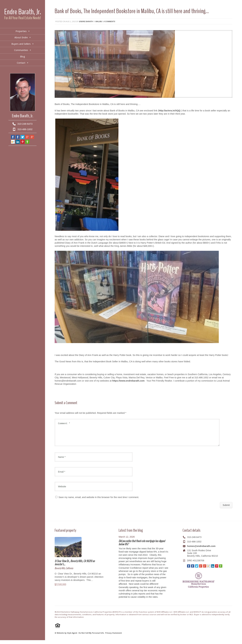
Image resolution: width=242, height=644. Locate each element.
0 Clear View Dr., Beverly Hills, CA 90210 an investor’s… (75, 567)
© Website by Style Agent (66, 637)
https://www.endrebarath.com (128, 381)
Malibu (99, 21)
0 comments (109, 21)
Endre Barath (86, 21)
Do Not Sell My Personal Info (91, 637)
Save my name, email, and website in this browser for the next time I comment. (99, 501)
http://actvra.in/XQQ (170, 111)
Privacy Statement (114, 637)
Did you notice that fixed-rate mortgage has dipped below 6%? (142, 546)
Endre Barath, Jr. (23, 12)
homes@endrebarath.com (201, 550)
